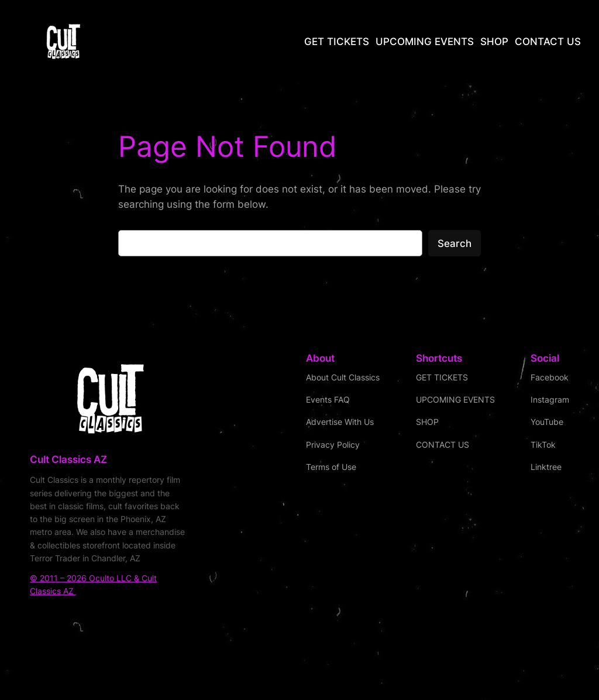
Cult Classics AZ (68, 459)
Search (455, 243)
